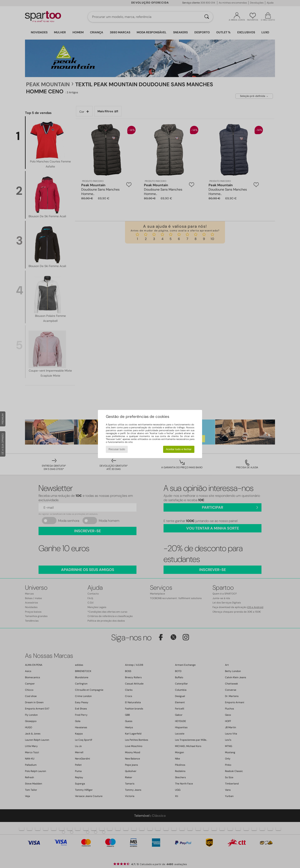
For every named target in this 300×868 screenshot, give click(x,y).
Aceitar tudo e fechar (179, 449)
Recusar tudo (117, 449)
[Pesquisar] (207, 17)
